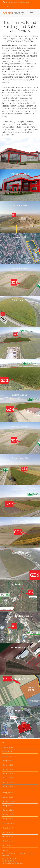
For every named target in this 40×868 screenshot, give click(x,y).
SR (8, 7)
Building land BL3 (20, 363)
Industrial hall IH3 (7, 837)
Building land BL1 (20, 300)
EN (12, 7)
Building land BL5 (20, 426)
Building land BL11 (20, 616)
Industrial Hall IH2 (20, 174)
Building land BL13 (20, 679)
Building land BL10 (20, 584)
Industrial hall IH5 (7, 845)
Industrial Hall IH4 (20, 237)
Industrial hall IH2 (7, 832)
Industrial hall (7, 751)
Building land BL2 (20, 332)
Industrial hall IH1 (7, 828)
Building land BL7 (20, 490)
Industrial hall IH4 (7, 841)
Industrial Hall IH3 (20, 205)
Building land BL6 (20, 458)
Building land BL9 (20, 553)
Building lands (7, 747)
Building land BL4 (20, 395)
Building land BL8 (20, 521)
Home (4, 743)
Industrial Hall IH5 (20, 269)
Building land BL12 (20, 647)
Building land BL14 (20, 711)
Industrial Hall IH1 (20, 142)
